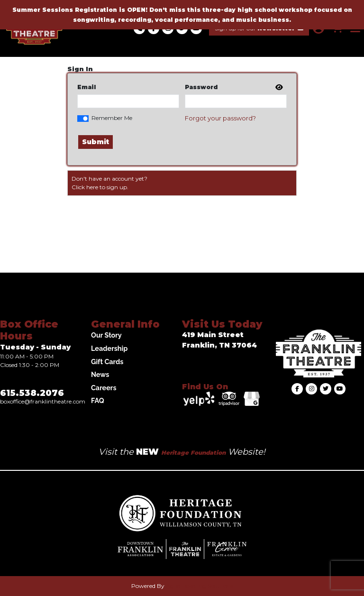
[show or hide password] (278, 88)
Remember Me (112, 118)
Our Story (106, 335)
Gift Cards (107, 362)
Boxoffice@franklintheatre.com (43, 401)
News (100, 374)
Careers (104, 388)
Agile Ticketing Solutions (199, 586)
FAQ (98, 400)
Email (86, 87)
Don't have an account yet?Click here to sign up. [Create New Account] (109, 183)
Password (201, 87)
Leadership (109, 348)
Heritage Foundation (193, 453)
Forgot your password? (220, 118)
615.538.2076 (32, 393)
